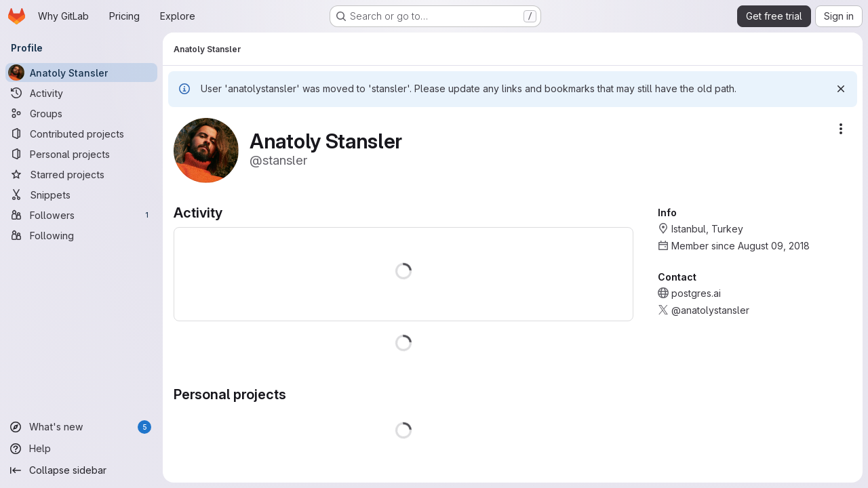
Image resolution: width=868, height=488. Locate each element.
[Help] (81, 449)
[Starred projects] (81, 174)
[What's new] (81, 427)
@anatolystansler (710, 310)
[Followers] (81, 215)
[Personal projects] (81, 154)
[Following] (81, 235)
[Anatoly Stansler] (81, 73)
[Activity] (81, 93)
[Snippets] (81, 195)
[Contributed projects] (81, 134)
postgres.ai (696, 293)
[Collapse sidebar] (81, 470)
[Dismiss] (841, 89)
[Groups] (81, 113)
